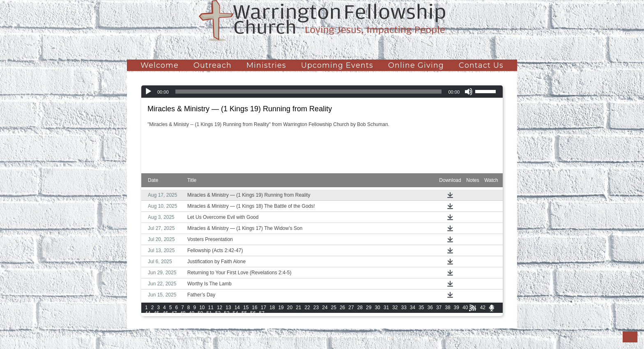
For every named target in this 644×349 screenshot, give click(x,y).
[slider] (309, 92)
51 (209, 313)
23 (316, 308)
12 (220, 308)
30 (377, 308)
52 (218, 313)
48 (183, 313)
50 (200, 313)
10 (202, 308)
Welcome (160, 65)
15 (246, 308)
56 (253, 313)
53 (227, 313)
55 (244, 313)
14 (237, 308)
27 (351, 308)
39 (457, 308)
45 (156, 313)
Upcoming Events (337, 65)
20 (290, 308)
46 (165, 313)
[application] (322, 92)
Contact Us (481, 65)
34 (413, 308)
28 (360, 308)
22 (307, 308)
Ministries (266, 65)
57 (262, 313)
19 (281, 308)
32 (395, 308)
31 (386, 308)
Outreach (213, 65)
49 (192, 313)
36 (430, 308)
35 (421, 308)
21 (298, 308)
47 (174, 313)
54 (236, 313)
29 (369, 308)
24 (325, 308)
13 (228, 308)
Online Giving (416, 65)
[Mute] (469, 92)
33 (404, 308)
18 (272, 308)
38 (447, 308)
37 (439, 308)
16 (254, 308)
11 (211, 308)
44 (148, 313)
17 (263, 308)
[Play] (148, 92)
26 (342, 308)
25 (334, 308)
